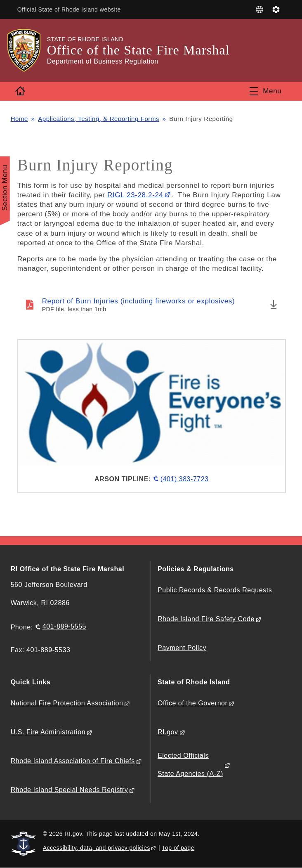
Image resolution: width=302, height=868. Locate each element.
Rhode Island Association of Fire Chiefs (73, 761)
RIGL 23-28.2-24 (135, 195)
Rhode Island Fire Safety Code (206, 619)
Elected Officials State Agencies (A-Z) (190, 765)
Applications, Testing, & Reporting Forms (99, 119)
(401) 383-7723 (185, 479)
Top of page (178, 848)
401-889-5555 (64, 626)
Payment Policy (182, 648)
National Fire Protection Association (67, 703)
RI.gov (168, 732)
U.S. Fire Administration (48, 732)
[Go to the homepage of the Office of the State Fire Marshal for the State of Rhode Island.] (29, 50)
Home (19, 119)
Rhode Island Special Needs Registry (70, 790)
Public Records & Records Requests (215, 590)
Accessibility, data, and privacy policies (97, 848)
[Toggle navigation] (265, 91)
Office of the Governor (192, 703)
